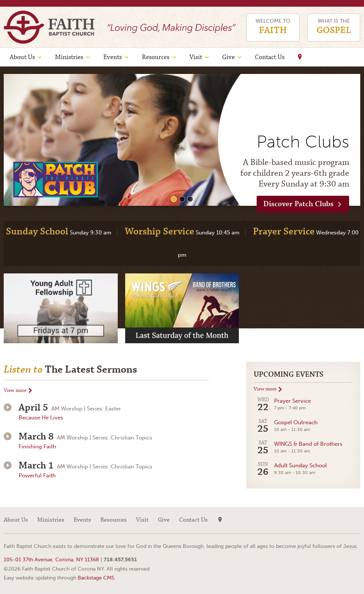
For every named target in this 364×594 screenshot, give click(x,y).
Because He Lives (41, 418)
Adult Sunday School (290, 469)
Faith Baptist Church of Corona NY (49, 27)
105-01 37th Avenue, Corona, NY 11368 (51, 559)
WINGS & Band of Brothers (298, 448)
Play (8, 407)
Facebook (355, 520)
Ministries (69, 57)
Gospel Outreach (286, 426)
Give (228, 57)
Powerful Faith (37, 475)
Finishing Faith (37, 447)
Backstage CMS (96, 578)
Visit (196, 57)
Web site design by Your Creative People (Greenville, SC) (340, 547)
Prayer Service (282, 405)
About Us (22, 57)
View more (15, 391)
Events (113, 57)
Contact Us (270, 57)
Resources (156, 57)
